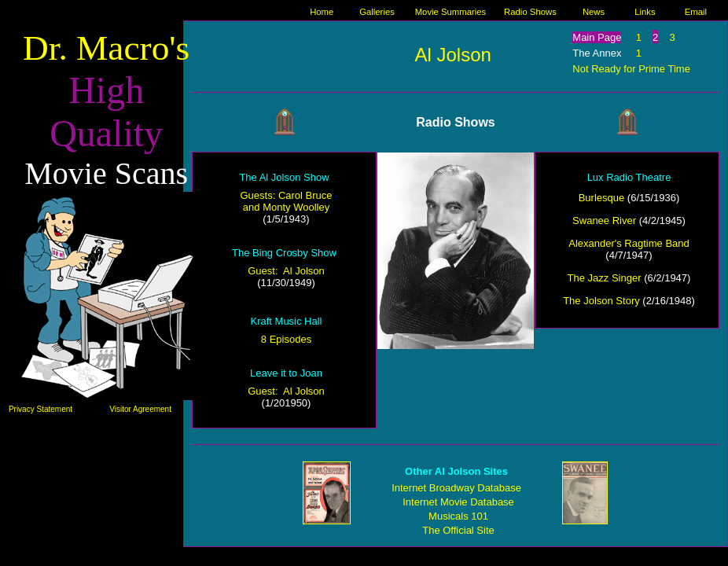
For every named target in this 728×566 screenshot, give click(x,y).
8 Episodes (286, 339)
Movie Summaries (451, 12)
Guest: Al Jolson (286, 271)
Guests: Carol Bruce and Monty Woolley (286, 201)
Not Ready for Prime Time (631, 69)
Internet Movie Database (458, 502)
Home (322, 12)
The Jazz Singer (605, 278)
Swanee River (604, 221)
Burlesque (602, 198)
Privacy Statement (40, 409)
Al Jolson (452, 55)
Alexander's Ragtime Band (629, 243)
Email (696, 12)
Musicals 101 (458, 516)
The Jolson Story (601, 301)
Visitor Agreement (140, 409)
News (594, 12)
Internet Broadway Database (456, 488)
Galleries (377, 12)
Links (645, 12)
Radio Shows (530, 12)
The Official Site (458, 530)
